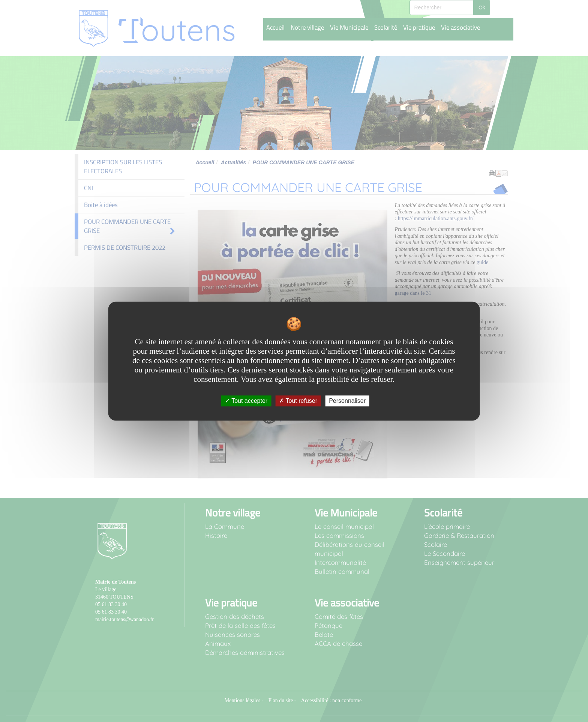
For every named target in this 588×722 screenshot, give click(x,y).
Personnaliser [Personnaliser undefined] (347, 401)
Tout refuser (298, 401)
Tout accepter (246, 401)
